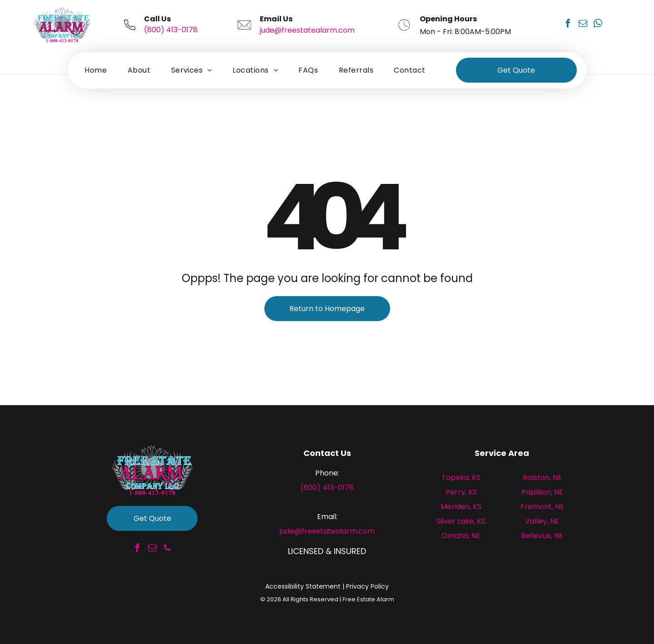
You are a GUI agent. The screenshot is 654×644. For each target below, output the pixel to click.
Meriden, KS (461, 507)
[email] (583, 25)
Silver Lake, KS (461, 521)
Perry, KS (461, 492)
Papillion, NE (542, 492)
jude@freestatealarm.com (307, 30)
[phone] (167, 549)
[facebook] (568, 25)
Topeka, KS (461, 478)
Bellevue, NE (542, 536)
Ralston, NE (542, 478)
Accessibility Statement (303, 586)
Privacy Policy (367, 586)
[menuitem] (96, 70)
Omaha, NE (461, 536)
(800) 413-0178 (171, 30)
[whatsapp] (598, 25)
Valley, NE (542, 521)
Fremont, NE (542, 507)
